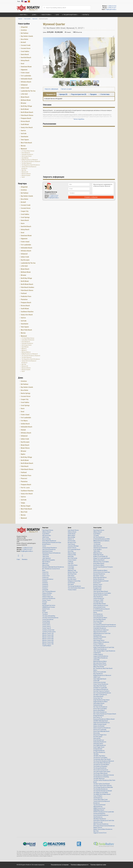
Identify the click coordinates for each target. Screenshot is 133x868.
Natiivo (95, 670)
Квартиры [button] (23, 15)
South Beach (71, 583)
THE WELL (96, 754)
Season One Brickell (99, 726)
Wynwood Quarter (26, 175)
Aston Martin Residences (49, 541)
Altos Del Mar (71, 537)
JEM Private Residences (100, 649)
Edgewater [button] (24, 70)
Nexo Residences (98, 674)
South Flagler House (99, 747)
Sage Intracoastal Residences (102, 723)
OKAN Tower (97, 677)
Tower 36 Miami (98, 796)
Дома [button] (34, 15)
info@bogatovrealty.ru (111, 9)
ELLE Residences (98, 611)
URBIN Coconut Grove (99, 808)
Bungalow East (97, 588)
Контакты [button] (85, 15)
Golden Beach (72, 534)
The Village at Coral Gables (101, 793)
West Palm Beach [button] (26, 143)
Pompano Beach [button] (26, 118)
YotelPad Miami (47, 646)
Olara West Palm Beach (100, 686)
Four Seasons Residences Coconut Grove (105, 626)
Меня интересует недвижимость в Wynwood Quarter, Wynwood (103, 189)
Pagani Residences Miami (100, 702)
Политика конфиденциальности (80, 865)
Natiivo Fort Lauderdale (100, 672)
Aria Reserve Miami (99, 565)
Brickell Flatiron (46, 544)
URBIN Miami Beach (99, 810)
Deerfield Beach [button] (26, 57)
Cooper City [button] (24, 211)
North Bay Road (72, 574)
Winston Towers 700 (48, 644)
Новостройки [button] (46, 15)
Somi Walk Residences (100, 745)
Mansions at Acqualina (49, 560)
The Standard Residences (100, 789)
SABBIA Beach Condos (49, 607)
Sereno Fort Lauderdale (100, 730)
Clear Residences (98, 597)
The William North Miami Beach (102, 794)
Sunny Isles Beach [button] (27, 127)
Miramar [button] (23, 103)
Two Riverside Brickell (99, 805)
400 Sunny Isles (47, 535)
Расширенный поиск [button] (70, 15)
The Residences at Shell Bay (101, 777)
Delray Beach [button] (25, 60)
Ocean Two (45, 574)
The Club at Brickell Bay (49, 616)
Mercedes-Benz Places (100, 663)
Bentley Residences (99, 579)
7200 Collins (97, 551)
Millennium (45, 563)
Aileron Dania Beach (99, 560)
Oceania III (45, 584)
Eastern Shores (72, 548)
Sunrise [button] (23, 131)
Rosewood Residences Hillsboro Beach (104, 719)
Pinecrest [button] (24, 478)
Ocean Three (46, 576)
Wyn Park (24, 170)
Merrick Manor (46, 562)
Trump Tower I (46, 625)
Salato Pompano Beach (100, 724)
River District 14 (98, 717)
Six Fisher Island (98, 737)
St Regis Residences (99, 751)
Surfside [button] (23, 133)
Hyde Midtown (25, 158)
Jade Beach (46, 555)
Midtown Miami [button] (26, 100)
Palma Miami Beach (99, 703)
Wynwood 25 (25, 172)
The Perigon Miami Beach (100, 773)
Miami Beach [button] (25, 97)
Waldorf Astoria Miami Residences (103, 829)
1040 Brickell (97, 542)
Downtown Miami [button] (26, 67)
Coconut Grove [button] (25, 48)
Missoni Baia (46, 565)
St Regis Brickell (98, 749)
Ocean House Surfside (100, 682)
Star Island (71, 584)
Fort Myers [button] (24, 421)
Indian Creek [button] (25, 88)
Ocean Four (45, 577)
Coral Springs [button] (25, 217)
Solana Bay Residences (100, 742)
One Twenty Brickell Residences (102, 693)
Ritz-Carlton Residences (100, 712)
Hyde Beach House (47, 551)
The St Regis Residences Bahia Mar (103, 787)
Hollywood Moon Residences (101, 642)
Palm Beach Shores (48, 530)
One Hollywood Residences (101, 689)
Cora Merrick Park (98, 602)
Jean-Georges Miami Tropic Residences (104, 651)
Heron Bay (71, 551)
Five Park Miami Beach (100, 619)
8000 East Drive (98, 553)
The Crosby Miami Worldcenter (102, 763)
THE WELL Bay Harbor (99, 756)
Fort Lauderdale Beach (74, 549)
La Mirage (71, 562)
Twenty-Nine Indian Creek (100, 800)
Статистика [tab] (104, 94)
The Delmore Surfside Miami (101, 765)
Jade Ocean (46, 556)
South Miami (46, 534)
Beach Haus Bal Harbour (100, 577)
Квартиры (45, 528)
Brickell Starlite (97, 586)
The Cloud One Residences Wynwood (31, 161)
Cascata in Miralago (73, 546)
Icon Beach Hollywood (99, 646)
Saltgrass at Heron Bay (74, 581)
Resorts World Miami (99, 710)
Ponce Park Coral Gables (100, 709)
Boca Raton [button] (24, 39)
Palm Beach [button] (24, 466)
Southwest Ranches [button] (27, 312)
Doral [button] (22, 64)
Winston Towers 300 (48, 637)
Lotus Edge (71, 567)
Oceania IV (45, 586)
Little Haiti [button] (24, 94)
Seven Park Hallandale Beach (101, 731)
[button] (113, 37)
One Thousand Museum (49, 591)
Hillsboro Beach (47, 532)
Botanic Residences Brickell (101, 581)
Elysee (95, 612)
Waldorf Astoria (98, 828)
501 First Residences (99, 537)
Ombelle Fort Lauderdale (100, 688)
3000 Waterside (98, 546)
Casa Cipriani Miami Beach (101, 591)
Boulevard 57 (97, 583)
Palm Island (71, 576)
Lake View (71, 563)
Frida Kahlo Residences (27, 154)
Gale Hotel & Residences (49, 549)
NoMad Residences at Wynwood (30, 160)
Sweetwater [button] (24, 137)
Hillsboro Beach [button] (26, 82)
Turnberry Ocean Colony (49, 632)
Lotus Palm (71, 569)
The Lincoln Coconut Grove (101, 770)
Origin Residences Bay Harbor (101, 700)
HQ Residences (98, 635)
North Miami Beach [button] (27, 112)
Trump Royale (46, 623)
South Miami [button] (25, 124)
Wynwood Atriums (26, 174)
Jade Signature (47, 558)
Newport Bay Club (73, 572)
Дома (70, 528)
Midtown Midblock (26, 352)
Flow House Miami (98, 621)
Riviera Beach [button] (25, 121)
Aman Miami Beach (99, 563)
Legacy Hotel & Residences (101, 656)
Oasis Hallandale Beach (100, 679)
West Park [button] (24, 512)
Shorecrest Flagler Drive (100, 735)
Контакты (25, 559)
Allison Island (71, 535)
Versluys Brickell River (99, 814)
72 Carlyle (96, 535)
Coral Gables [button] (25, 51)
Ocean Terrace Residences (101, 684)
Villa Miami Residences (100, 819)
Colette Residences (99, 598)
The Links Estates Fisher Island (76, 588)
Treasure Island (72, 590)
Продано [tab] (92, 94)
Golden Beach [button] (25, 424)
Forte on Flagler (98, 623)
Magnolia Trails (72, 570)
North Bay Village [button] (26, 106)
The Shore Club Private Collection (103, 786)
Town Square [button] (25, 140)
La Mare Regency (98, 654)
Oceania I (45, 581)
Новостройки (97, 528)
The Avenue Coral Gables (100, 758)
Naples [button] (23, 454)
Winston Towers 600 (48, 642)
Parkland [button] (23, 293)
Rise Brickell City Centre (49, 605)
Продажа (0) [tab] (50, 94)
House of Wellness (98, 644)
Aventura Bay (72, 541)
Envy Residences (98, 614)
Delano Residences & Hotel (101, 605)
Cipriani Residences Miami (101, 595)
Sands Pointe (46, 609)
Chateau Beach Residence (50, 548)
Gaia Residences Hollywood (101, 630)
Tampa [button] (23, 503)
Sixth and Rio (97, 738)
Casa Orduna (71, 544)
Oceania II (45, 583)
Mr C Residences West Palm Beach (103, 668)
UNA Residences (98, 807)
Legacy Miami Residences (100, 658)
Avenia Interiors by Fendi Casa (102, 572)
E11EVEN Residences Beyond (101, 609)
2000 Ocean (46, 537)
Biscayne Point (72, 542)
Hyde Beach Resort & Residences (51, 553)
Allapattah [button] (24, 27)
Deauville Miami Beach (100, 604)
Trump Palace (46, 621)
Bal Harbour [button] (24, 33)
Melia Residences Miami (100, 661)
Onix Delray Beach (98, 696)
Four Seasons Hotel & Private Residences (105, 625)
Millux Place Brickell (99, 667)
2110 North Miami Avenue (28, 151)
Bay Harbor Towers (99, 576)
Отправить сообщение (91, 197)
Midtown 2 (24, 349)
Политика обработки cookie (98, 865)
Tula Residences (98, 798)
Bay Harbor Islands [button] (27, 36)
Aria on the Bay (47, 539)
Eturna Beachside (98, 616)
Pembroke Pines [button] (26, 296)
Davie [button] (22, 223)
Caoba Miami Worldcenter (28, 340)
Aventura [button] (24, 30)
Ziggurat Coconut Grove (100, 833)
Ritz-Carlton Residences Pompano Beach (105, 714)
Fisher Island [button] (25, 73)
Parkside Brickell (98, 705)
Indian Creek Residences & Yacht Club (104, 647)
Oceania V (45, 588)
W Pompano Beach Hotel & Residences (104, 826)
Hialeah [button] (23, 430)
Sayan (44, 611)
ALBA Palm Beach (98, 555)
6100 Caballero (98, 549)
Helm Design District (27, 156)
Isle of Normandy (72, 558)
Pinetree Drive (72, 577)
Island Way (71, 556)
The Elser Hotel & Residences (50, 618)
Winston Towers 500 (48, 640)
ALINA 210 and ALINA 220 (100, 556)
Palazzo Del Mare (47, 593)
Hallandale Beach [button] (26, 79)
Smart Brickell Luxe (99, 740)
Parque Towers (47, 600)
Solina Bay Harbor (98, 744)
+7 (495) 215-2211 (112, 8)
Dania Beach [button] (25, 54)
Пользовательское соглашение (60, 865)
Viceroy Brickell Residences (101, 815)
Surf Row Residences (99, 752)
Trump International (48, 619)
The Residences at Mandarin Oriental (104, 775)
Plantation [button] (24, 299)
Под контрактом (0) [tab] (78, 94)
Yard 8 (23, 177)
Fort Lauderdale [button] (26, 76)
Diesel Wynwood (26, 153)
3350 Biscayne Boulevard (100, 548)
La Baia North (97, 653)
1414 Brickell (97, 544)
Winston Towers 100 (48, 633)
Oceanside (45, 590)
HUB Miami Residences (100, 637)
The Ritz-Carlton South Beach (102, 784)
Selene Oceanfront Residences (102, 728)
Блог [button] (57, 15)
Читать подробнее (79, 119)
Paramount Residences (49, 598)
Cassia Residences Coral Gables (102, 593)
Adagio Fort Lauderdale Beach (102, 558)
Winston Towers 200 (48, 635)
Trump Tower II (46, 626)
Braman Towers (98, 584)
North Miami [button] (25, 109)
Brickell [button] (23, 42)
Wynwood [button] (24, 149)
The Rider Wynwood (26, 163)
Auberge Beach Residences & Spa (52, 542)
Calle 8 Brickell (97, 590)
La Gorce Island (72, 560)
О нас (18, 559)
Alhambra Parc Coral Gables (101, 562)
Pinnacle (45, 602)
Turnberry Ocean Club (48, 630)
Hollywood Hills (72, 555)
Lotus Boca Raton (73, 565)
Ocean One (45, 572)
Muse (44, 570)
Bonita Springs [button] (25, 393)
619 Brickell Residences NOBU (102, 539)
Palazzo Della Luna (48, 597)
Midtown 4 (24, 350)
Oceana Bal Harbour (48, 579)
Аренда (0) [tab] (62, 94)
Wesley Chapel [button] (25, 506)
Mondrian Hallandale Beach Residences (53, 567)
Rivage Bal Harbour (99, 716)
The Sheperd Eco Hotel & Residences (31, 165)
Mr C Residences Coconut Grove (51, 569)
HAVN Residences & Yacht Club (102, 633)
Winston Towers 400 (48, 639)
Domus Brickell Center (99, 607)
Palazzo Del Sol (47, 595)
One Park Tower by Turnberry (101, 691)
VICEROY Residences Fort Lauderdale (104, 812)
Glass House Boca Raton (100, 632)
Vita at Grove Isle (98, 822)
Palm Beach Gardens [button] (27, 287)
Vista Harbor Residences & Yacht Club (104, 821)
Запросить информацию (51, 89)
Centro (44, 546)
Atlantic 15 (71, 539)
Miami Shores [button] (25, 448)
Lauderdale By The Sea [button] (28, 91)
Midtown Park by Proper (100, 665)
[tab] (29, 27)
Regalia (44, 604)
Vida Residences (98, 817)
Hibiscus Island (72, 553)
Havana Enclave (98, 639)
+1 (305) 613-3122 (112, 6)
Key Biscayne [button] (25, 260)
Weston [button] (23, 146)
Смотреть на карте (66, 89)
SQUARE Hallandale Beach (101, 721)
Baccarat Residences (99, 574)
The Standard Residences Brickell (103, 791)
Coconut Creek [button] (25, 45)
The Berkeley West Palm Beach (102, 759)
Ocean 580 (96, 681)
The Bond (45, 614)
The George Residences (74, 586)
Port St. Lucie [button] (25, 488)
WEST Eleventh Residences (101, 824)
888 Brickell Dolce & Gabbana (101, 541)
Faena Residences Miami (100, 618)
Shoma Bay (97, 733)
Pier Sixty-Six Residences (100, 707)
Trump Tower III (47, 628)
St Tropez (45, 612)
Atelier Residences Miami (100, 570)
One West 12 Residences (100, 695)
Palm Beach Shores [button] (27, 115)
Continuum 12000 (98, 600)
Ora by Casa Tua (98, 698)
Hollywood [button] (24, 85)
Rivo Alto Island (72, 579)
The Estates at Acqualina (100, 766)
